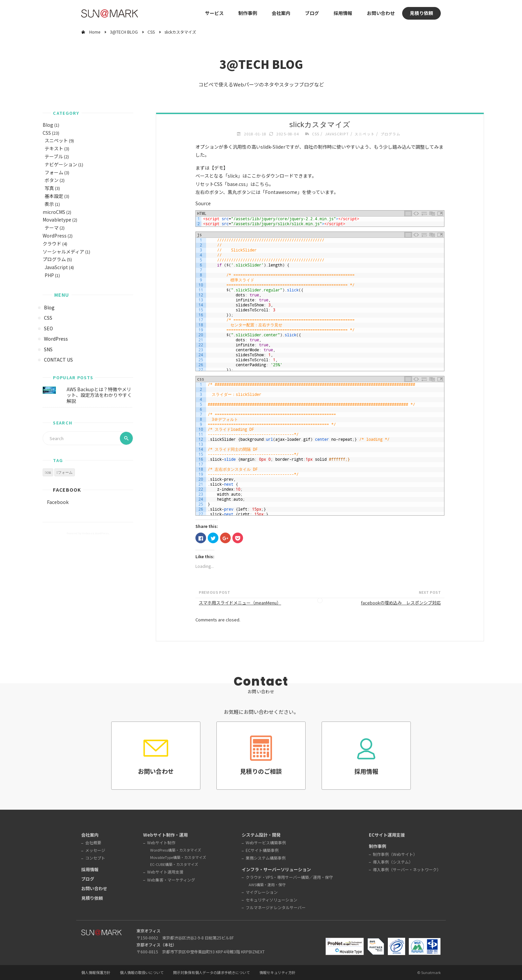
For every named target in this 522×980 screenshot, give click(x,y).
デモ (219, 168)
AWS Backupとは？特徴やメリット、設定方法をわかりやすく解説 (99, 395)
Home (95, 32)
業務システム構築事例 (266, 858)
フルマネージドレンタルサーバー (276, 907)
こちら (262, 184)
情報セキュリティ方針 (277, 973)
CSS (151, 32)
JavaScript (56, 267)
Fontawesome (281, 192)
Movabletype (57, 220)
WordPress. (102, 533)
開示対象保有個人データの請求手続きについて (212, 973)
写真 (49, 188)
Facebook (67, 490)
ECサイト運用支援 (387, 835)
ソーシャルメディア (63, 251)
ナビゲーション (61, 164)
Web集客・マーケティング (171, 880)
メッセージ (95, 850)
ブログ (312, 13)
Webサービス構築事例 (266, 842)
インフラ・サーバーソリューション (276, 869)
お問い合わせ (381, 13)
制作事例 (248, 13)
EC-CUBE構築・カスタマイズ (174, 864)
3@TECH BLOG (124, 32)
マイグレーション (262, 892)
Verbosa (87, 533)
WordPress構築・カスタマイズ (176, 850)
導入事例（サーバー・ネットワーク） (407, 869)
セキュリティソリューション (271, 900)
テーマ (52, 228)
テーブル (54, 156)
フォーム (54, 172)
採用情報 (343, 13)
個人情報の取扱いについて (142, 973)
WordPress (55, 236)
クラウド (52, 244)
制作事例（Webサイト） (395, 854)
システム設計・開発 (261, 835)
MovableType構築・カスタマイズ (178, 857)
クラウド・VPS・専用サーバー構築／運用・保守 (289, 877)
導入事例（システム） (393, 862)
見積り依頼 (421, 13)
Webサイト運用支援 (165, 872)
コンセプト (95, 858)
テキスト (54, 148)
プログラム (54, 259)
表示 (49, 204)
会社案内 (281, 13)
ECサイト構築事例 (262, 850)
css (49, 472)
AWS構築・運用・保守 (267, 885)
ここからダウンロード (270, 176)
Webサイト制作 (161, 842)
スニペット (56, 140)
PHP (49, 275)
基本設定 (54, 196)
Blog (48, 125)
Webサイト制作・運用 (165, 835)
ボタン (52, 180)
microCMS (54, 212)
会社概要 (93, 842)
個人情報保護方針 (96, 973)
